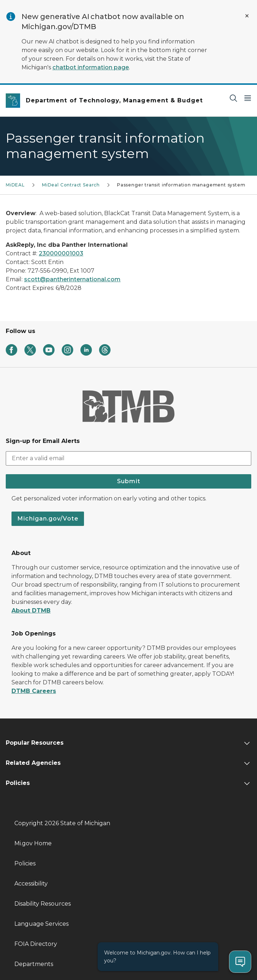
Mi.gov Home (33, 843)
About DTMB (31, 611)
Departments (34, 964)
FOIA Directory (36, 944)
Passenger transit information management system (181, 185)
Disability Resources (43, 904)
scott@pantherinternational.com (72, 279)
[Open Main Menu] (248, 98)
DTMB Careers (34, 691)
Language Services (41, 924)
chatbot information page (91, 67)
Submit (129, 481)
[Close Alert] (247, 16)
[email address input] (128, 458)
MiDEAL (15, 185)
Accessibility (31, 884)
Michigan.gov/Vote (48, 519)
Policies (25, 863)
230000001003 (61, 253)
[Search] (233, 98)
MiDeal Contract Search (71, 185)
